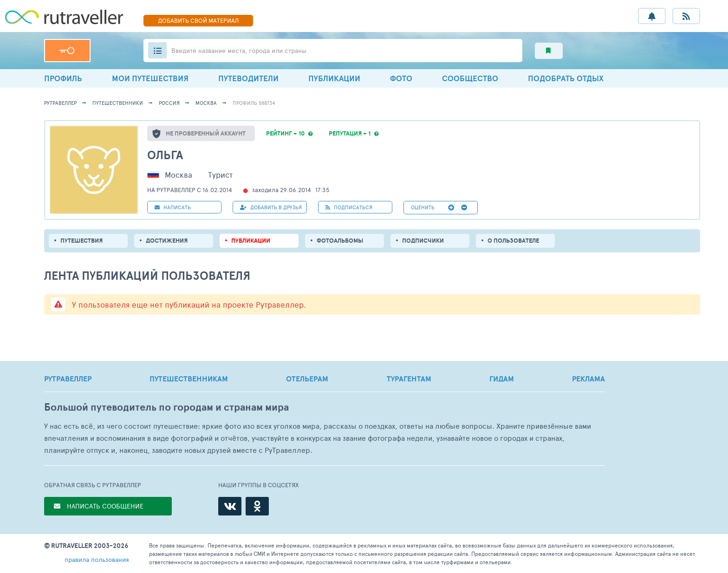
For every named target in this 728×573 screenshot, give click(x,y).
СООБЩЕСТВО (470, 78)
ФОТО (401, 78)
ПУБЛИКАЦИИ (334, 78)
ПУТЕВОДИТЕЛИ (248, 78)
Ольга (165, 155)
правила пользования (97, 559)
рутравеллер (60, 103)
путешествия (81, 241)
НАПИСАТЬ (173, 207)
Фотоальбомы (340, 241)
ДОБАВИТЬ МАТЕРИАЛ (198, 20)
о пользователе (513, 241)
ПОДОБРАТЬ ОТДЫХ (566, 78)
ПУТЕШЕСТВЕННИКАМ (189, 379)
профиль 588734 (254, 103)
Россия (169, 103)
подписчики (423, 241)
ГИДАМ (502, 379)
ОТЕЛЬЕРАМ (307, 379)
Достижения (167, 241)
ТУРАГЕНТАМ (409, 379)
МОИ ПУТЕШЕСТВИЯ (150, 78)
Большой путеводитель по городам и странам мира (166, 407)
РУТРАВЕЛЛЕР (68, 379)
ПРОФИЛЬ (63, 78)
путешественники (118, 103)
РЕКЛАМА (588, 379)
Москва (206, 103)
